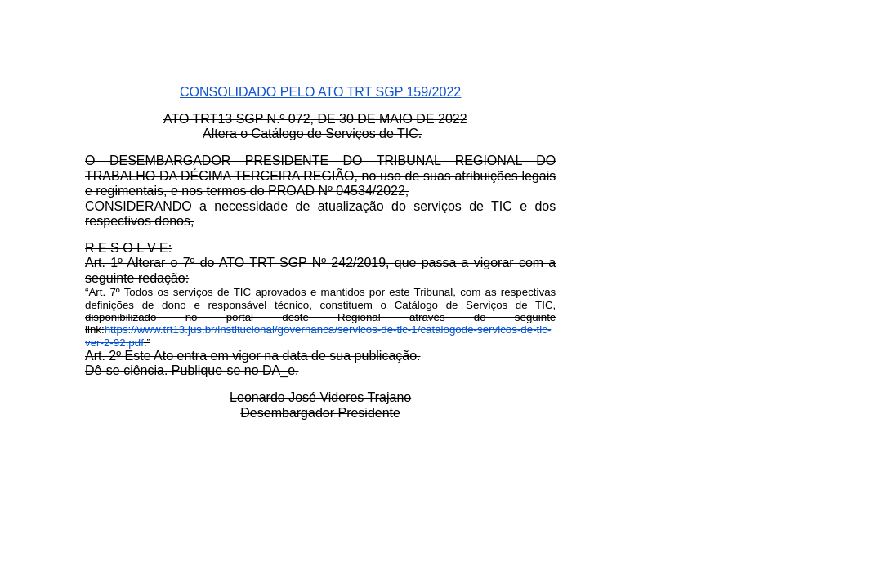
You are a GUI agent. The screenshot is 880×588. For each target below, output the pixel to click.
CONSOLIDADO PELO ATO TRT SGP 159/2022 (320, 92)
